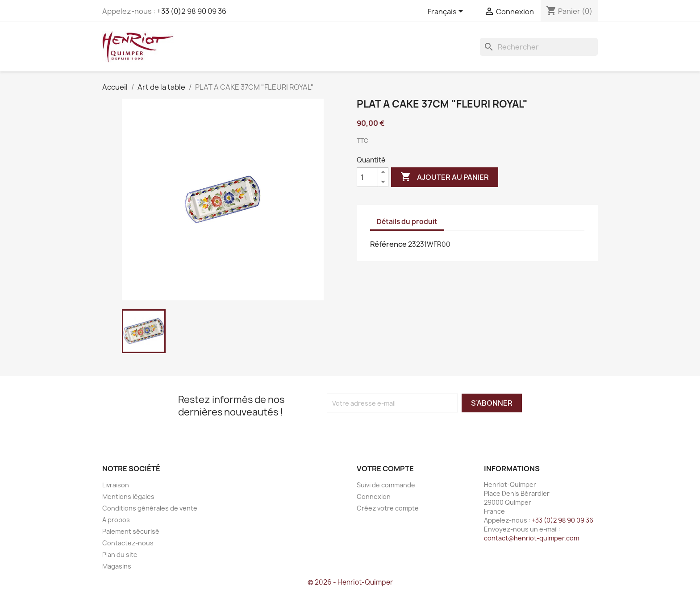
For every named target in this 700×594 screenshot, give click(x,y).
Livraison (116, 485)
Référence (388, 244)
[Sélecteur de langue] (447, 12)
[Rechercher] (539, 47)
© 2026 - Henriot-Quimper (350, 582)
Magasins (117, 566)
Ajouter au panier (445, 177)
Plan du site (120, 555)
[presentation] (401, 430)
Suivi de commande (386, 485)
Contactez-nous (128, 543)
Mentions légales (128, 496)
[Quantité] (367, 177)
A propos (116, 520)
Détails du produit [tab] (407, 222)
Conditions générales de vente (150, 508)
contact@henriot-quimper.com (531, 538)
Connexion (374, 496)
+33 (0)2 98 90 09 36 (192, 11)
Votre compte (385, 469)
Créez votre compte (388, 508)
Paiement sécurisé (131, 531)
